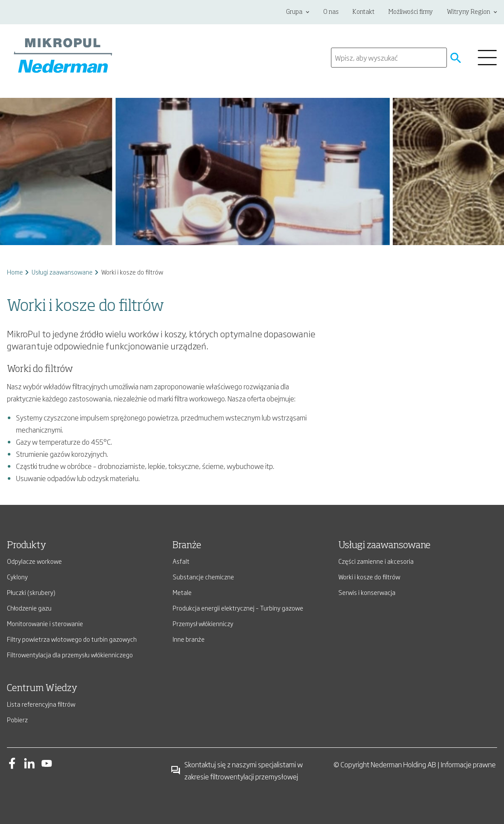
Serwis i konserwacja (367, 592)
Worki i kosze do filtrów (369, 577)
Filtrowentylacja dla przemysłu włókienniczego (70, 654)
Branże (187, 546)
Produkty (27, 546)
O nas (331, 12)
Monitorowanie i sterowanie (45, 623)
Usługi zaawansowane (62, 272)
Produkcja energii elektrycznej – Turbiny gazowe (238, 608)
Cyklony (17, 577)
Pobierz (17, 719)
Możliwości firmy (411, 12)
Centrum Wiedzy (42, 688)
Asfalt (181, 561)
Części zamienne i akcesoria (376, 561)
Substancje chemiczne (203, 577)
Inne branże (189, 639)
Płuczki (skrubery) (31, 592)
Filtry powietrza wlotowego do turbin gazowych (72, 639)
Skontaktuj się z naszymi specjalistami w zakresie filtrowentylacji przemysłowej (237, 770)
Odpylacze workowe (34, 561)
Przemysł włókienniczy (203, 623)
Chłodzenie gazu (29, 608)
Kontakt (364, 12)
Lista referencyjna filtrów (41, 704)
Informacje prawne (468, 764)
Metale (182, 592)
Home (15, 272)
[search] (389, 58)
